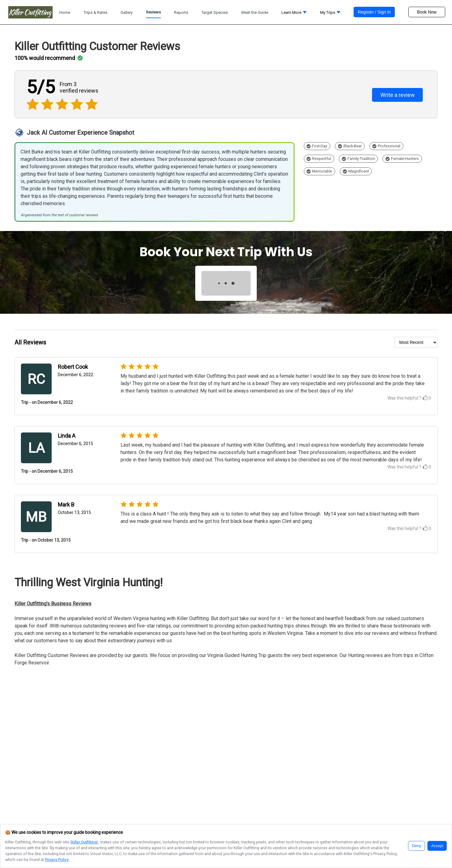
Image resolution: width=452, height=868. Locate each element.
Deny (416, 846)
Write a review (398, 95)
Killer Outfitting (84, 842)
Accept (437, 846)
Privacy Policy (57, 860)
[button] (294, 14)
